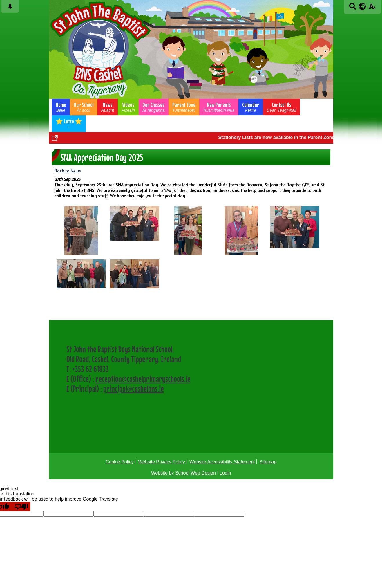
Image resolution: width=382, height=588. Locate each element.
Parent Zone (184, 107)
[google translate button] (362, 6)
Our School (84, 107)
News (108, 107)
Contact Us (281, 107)
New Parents (219, 107)
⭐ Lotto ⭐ (69, 124)
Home (61, 107)
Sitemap (268, 462)
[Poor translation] (21, 506)
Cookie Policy (120, 462)
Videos (128, 107)
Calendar (251, 107)
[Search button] (353, 8)
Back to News (68, 171)
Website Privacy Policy (162, 462)
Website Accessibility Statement (222, 462)
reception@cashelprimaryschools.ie (143, 379)
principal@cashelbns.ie (134, 389)
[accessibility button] (372, 8)
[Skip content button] (10, 8)
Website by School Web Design (184, 473)
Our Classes (154, 107)
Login (225, 473)
